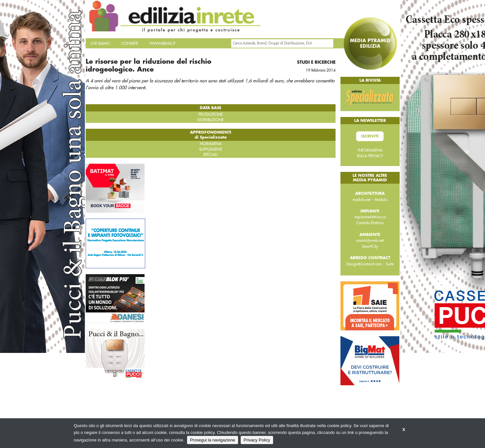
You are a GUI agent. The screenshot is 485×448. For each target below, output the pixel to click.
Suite (390, 264)
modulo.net (362, 200)
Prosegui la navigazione (213, 440)
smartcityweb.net (370, 241)
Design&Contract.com (364, 264)
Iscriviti (370, 136)
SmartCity (370, 246)
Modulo (381, 200)
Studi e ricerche (316, 62)
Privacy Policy (257, 440)
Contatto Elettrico (370, 223)
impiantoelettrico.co (370, 217)
